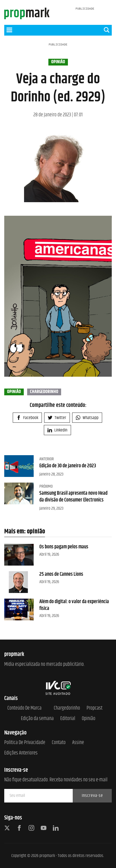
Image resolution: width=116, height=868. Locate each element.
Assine (78, 743)
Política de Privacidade (25, 743)
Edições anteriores (21, 753)
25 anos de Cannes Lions (61, 574)
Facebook (27, 418)
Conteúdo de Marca (24, 708)
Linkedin (57, 430)
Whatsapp (87, 418)
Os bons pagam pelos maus (64, 547)
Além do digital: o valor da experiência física (74, 605)
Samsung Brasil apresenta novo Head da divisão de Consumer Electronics (73, 497)
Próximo (46, 486)
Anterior (47, 459)
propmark (47, 856)
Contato (59, 743)
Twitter (57, 418)
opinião (58, 62)
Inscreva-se (92, 796)
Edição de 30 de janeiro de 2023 (68, 466)
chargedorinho (44, 392)
